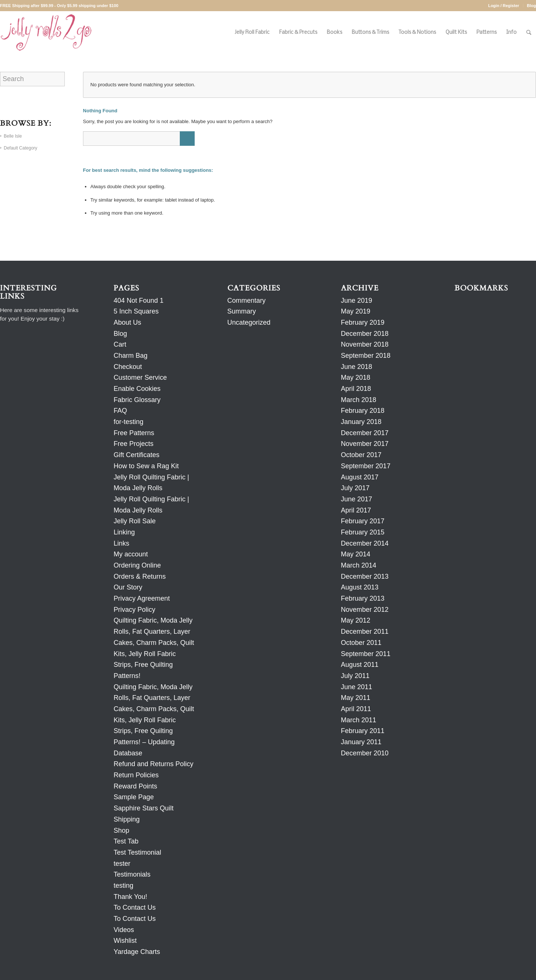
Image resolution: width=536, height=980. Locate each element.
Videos (124, 930)
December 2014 (365, 543)
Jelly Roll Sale (135, 521)
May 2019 (356, 311)
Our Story (128, 587)
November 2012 (365, 610)
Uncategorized (249, 322)
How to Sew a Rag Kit (146, 466)
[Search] (529, 33)
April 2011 (356, 709)
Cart (120, 344)
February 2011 (363, 731)
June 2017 (357, 499)
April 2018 (356, 389)
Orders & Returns (140, 576)
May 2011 (356, 698)
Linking (124, 532)
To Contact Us (135, 907)
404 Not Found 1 (138, 301)
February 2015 (363, 532)
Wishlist (125, 941)
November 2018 (365, 344)
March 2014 (359, 565)
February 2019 (363, 322)
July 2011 (355, 676)
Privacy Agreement (142, 598)
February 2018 (363, 411)
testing (123, 886)
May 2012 (356, 620)
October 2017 (361, 455)
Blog (532, 6)
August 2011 (360, 665)
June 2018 (357, 367)
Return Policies (136, 775)
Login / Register (503, 6)
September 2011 (366, 654)
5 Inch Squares (136, 311)
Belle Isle (13, 136)
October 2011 (361, 643)
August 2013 (360, 587)
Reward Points (135, 786)
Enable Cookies (137, 389)
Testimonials (132, 874)
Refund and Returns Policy (153, 764)
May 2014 (356, 554)
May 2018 (356, 377)
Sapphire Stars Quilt (143, 808)
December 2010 (365, 753)
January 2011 (361, 742)
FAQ (120, 411)
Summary (242, 311)
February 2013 (363, 598)
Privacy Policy (134, 610)
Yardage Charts (137, 952)
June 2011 (357, 687)
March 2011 (359, 720)
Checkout (128, 367)
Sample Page (134, 797)
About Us (127, 322)
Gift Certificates (136, 455)
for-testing (128, 422)
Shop (121, 830)
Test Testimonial (137, 852)
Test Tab (126, 841)
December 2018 (365, 334)
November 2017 (365, 444)
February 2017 (363, 521)
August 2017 (360, 477)
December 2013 (365, 576)
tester (122, 864)
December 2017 (365, 433)
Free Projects (133, 444)
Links (121, 543)
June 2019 (357, 301)
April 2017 (356, 510)
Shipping (127, 819)
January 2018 (361, 422)
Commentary (247, 301)
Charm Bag (130, 356)
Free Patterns (134, 433)
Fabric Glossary (137, 400)
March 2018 (359, 400)
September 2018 (366, 356)
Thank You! (130, 897)
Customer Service (140, 377)
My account (131, 554)
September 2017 (366, 466)
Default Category (20, 148)
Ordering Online (137, 565)
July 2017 (355, 488)
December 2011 (365, 632)
